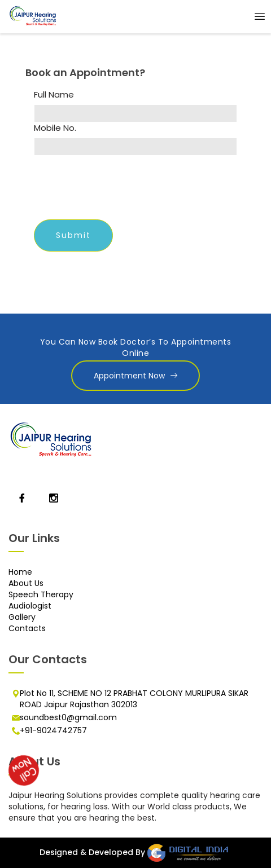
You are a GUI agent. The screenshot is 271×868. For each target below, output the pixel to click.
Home (20, 572)
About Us (26, 583)
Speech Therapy (41, 594)
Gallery (22, 617)
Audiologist (30, 606)
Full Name (54, 95)
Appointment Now (135, 376)
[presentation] (120, 189)
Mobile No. (55, 128)
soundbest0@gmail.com (68, 717)
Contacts (27, 628)
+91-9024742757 (53, 730)
